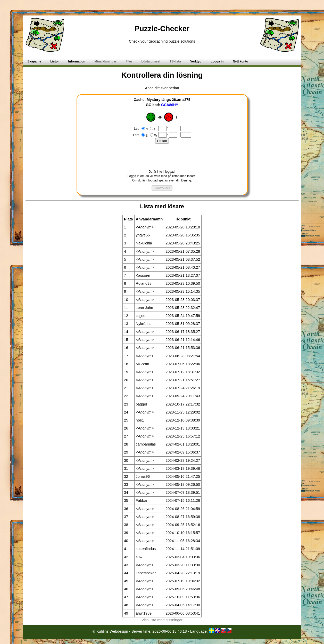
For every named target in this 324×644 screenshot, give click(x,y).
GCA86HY (170, 105)
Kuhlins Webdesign (112, 631)
